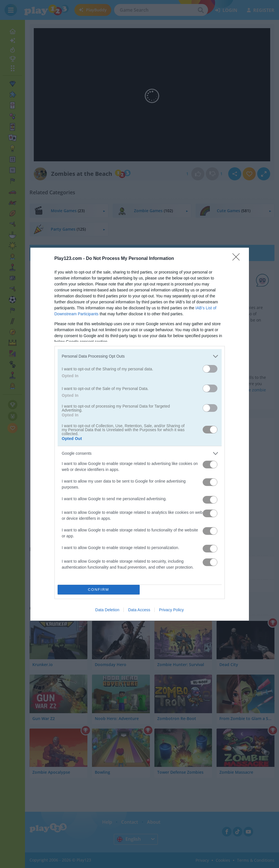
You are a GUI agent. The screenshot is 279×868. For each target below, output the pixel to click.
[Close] (238, 259)
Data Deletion (107, 610)
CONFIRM (99, 589)
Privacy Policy (171, 610)
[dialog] (140, 434)
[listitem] (140, 356)
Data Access (139, 610)
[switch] (210, 369)
